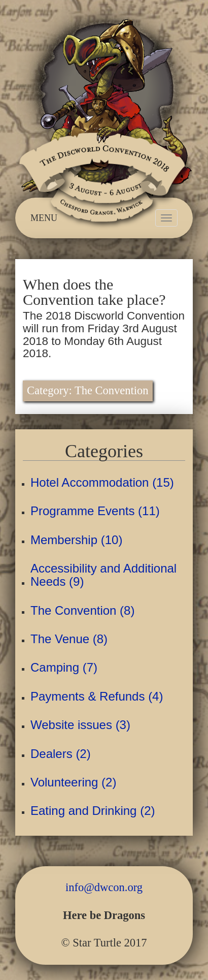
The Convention (112, 390)
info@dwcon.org (104, 887)
